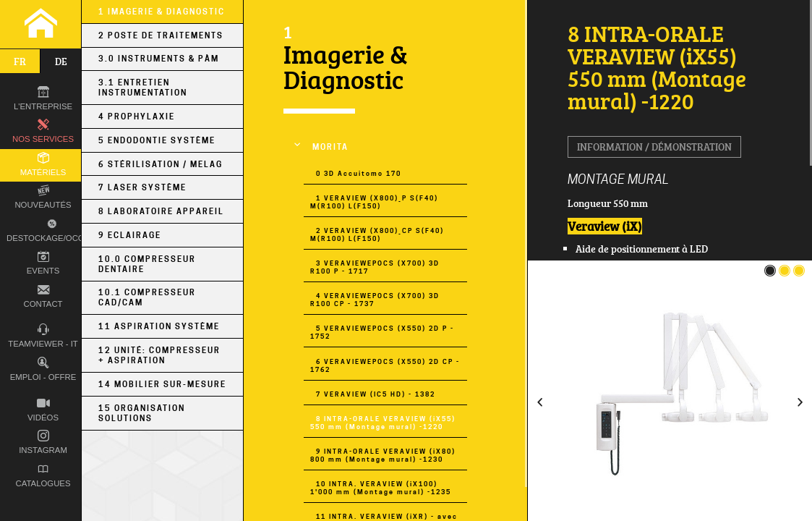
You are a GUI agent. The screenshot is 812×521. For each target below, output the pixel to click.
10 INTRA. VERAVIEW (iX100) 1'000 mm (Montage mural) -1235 (381, 488)
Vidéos (43, 410)
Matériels (43, 165)
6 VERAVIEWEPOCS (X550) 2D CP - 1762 (385, 365)
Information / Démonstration (654, 147)
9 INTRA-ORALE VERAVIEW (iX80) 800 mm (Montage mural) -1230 (383, 455)
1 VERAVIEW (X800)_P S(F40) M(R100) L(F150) (374, 202)
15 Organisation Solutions (142, 413)
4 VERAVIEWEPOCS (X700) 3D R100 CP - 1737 (375, 300)
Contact (43, 296)
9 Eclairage (130, 235)
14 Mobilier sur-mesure (162, 384)
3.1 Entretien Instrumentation (143, 88)
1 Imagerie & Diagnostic (162, 12)
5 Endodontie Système (157, 140)
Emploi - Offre (43, 369)
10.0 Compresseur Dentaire (147, 264)
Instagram (43, 442)
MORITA (330, 147)
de (61, 61)
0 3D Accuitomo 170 (359, 173)
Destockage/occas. (50, 229)
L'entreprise (43, 99)
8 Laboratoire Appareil (161, 211)
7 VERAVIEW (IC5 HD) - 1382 (376, 394)
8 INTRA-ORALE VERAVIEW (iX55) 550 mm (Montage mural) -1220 (383, 423)
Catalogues (43, 476)
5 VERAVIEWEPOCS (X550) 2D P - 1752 (382, 332)
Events (43, 263)
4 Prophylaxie (137, 117)
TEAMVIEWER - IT (43, 336)
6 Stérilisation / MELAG (161, 164)
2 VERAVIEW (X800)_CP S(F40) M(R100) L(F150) (377, 234)
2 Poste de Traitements (161, 35)
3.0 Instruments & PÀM (159, 59)
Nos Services (43, 131)
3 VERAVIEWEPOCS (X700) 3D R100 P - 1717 (375, 267)
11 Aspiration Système (159, 326)
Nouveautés (43, 197)
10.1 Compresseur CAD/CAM (147, 297)
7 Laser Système (142, 187)
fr (20, 61)
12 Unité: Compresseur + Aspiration (159, 355)
